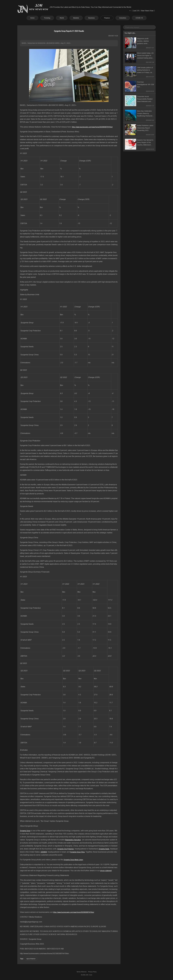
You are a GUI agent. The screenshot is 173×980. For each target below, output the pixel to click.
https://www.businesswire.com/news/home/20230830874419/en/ (92, 127)
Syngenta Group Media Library (73, 860)
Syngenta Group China (77, 852)
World (62, 18)
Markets (76, 18)
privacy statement (106, 871)
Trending (47, 18)
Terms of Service (82, 972)
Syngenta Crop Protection (66, 849)
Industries (123, 18)
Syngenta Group (25, 831)
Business (92, 18)
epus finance (31, 959)
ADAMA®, (44, 852)
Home (32, 18)
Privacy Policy (92, 972)
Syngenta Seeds (104, 849)
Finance (107, 18)
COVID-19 (139, 18)
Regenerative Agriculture (73, 840)
